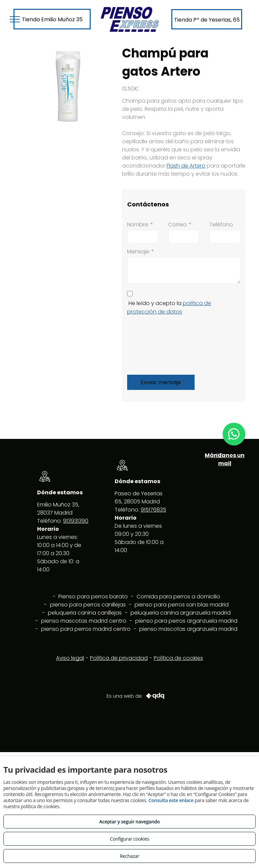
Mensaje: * (141, 252)
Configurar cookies (130, 839)
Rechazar (129, 856)
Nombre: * (140, 225)
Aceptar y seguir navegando (129, 822)
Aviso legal (70, 658)
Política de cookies (178, 658)
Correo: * (180, 225)
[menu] (15, 19)
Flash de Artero (186, 166)
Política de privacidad (119, 658)
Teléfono (221, 225)
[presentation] (155, 344)
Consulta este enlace (171, 800)
